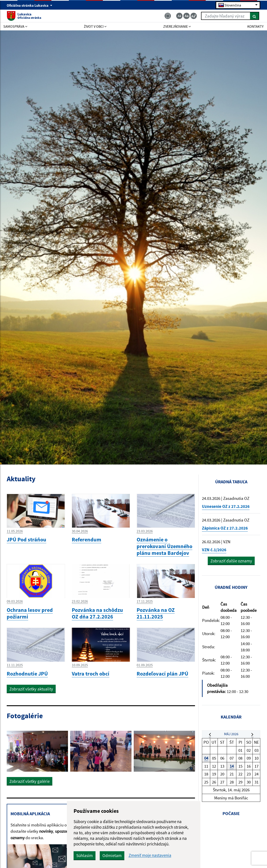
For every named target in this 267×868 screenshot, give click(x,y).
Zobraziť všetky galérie (30, 781)
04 (206, 758)
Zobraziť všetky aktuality (31, 689)
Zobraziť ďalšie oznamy (231, 561)
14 (232, 766)
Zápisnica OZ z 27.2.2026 (225, 528)
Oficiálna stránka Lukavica (30, 5)
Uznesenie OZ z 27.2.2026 (226, 506)
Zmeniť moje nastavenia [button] (150, 855)
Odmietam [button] (112, 855)
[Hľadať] (255, 16)
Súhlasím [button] (85, 855)
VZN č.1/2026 (214, 550)
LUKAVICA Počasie (231, 844)
